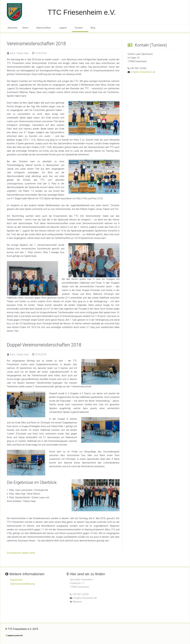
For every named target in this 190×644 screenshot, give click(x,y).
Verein (25, 28)
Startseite (13, 28)
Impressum (16, 580)
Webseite (77, 602)
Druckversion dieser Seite (21, 553)
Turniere (79, 28)
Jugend (63, 28)
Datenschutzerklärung (22, 584)
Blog (93, 28)
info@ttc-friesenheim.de (143, 72)
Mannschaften (44, 28)
